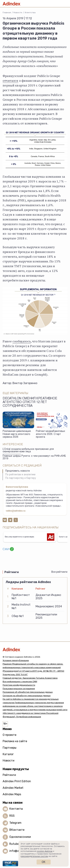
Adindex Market (13, 788)
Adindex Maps (12, 794)
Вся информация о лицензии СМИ (20, 681)
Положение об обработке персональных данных (28, 692)
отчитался (10, 81)
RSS (12, 816)
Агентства (30, 12)
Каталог (8, 754)
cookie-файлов (45, 851)
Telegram (15, 823)
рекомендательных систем (34, 856)
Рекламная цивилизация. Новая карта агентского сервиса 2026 (17, 434)
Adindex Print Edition (17, 781)
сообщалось (22, 341)
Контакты (16, 809)
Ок (44, 862)
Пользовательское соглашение (19, 689)
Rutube (14, 844)
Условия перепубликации (16, 660)
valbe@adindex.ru (16, 511)
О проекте (9, 735)
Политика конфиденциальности (19, 685)
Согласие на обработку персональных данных (27, 696)
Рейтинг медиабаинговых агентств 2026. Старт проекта (50, 434)
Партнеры (9, 748)
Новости (18, 12)
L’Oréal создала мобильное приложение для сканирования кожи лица (28, 451)
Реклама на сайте (15, 741)
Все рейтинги (59, 572)
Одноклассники (20, 837)
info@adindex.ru (20, 851)
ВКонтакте (17, 830)
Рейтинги (9, 775)
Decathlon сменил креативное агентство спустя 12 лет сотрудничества (30, 402)
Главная (7, 12)
